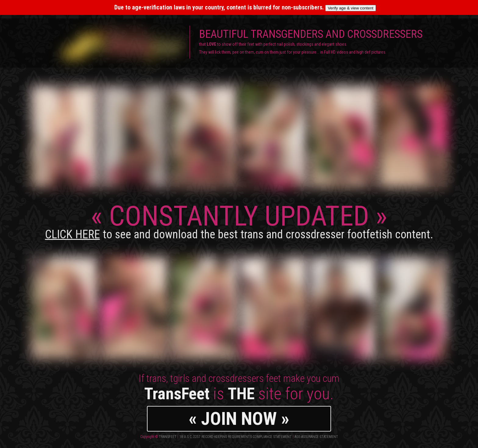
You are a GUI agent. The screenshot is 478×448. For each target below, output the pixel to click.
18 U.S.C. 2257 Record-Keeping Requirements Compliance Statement (235, 437)
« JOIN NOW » (239, 419)
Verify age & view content (351, 8)
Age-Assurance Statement (316, 437)
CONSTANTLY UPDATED (239, 220)
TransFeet (168, 437)
